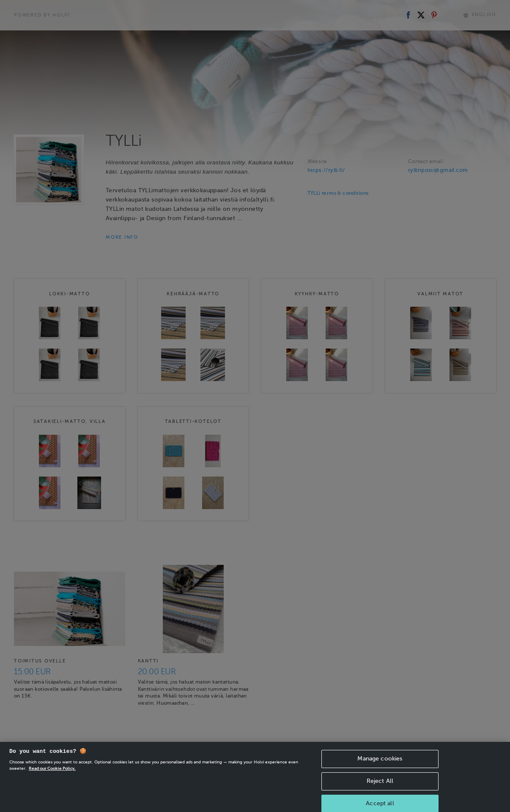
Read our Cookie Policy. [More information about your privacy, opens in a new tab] (52, 779)
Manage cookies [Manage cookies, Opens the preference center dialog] (380, 769)
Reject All (380, 792)
